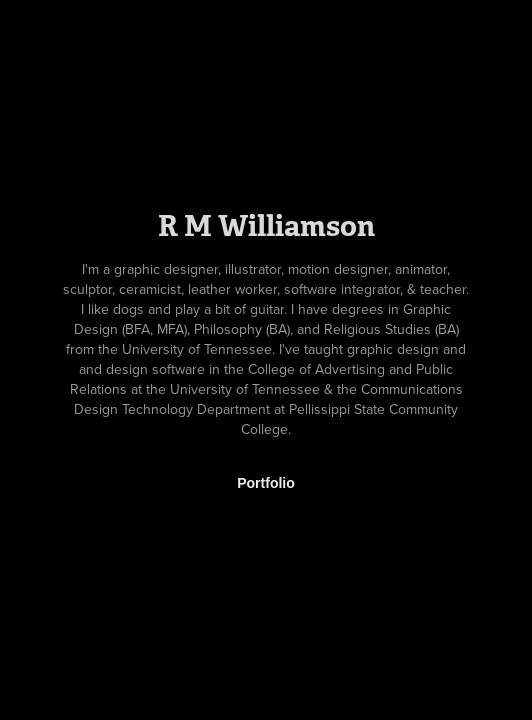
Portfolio (266, 483)
